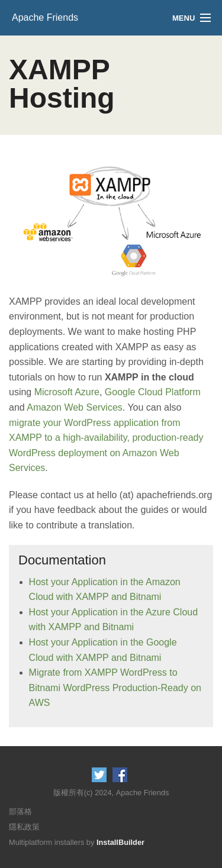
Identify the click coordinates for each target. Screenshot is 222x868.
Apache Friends (45, 17)
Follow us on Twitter (99, 775)
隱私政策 (24, 827)
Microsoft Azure (67, 392)
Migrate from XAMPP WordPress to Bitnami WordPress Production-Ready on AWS (115, 688)
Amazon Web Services (75, 407)
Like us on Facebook (120, 775)
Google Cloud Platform (153, 392)
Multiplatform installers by (77, 842)
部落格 (20, 811)
